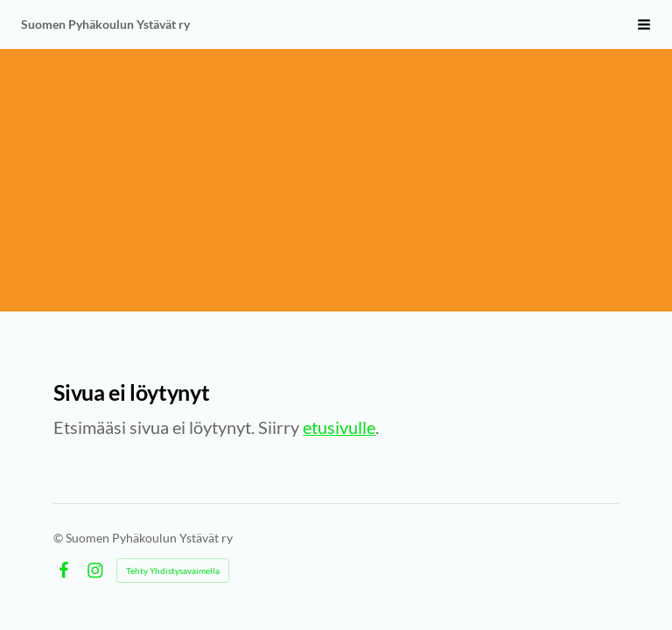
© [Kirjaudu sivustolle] (59, 538)
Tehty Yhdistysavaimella (173, 570)
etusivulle (339, 427)
